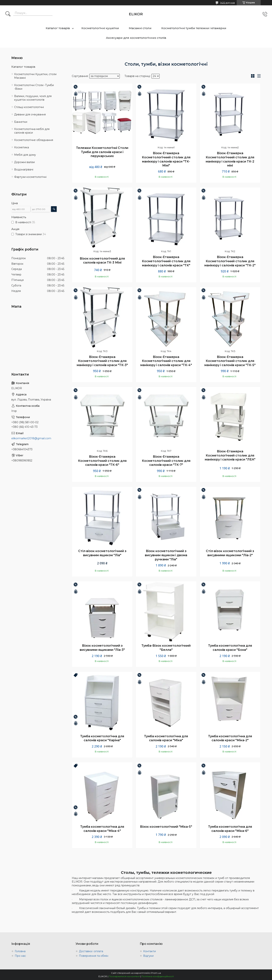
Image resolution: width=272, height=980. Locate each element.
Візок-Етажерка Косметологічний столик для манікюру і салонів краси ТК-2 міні (230, 159)
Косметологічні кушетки (100, 28)
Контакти (150, 951)
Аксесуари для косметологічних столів (136, 38)
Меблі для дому (25, 155)
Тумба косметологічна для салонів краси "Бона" (230, 648)
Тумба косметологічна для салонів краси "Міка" (166, 738)
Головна (20, 951)
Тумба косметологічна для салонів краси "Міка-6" (230, 829)
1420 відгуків (227, 3)
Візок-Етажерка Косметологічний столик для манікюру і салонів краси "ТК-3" (102, 361)
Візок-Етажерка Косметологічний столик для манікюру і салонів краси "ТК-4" (166, 361)
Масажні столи (140, 28)
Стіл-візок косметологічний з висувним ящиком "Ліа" (102, 553)
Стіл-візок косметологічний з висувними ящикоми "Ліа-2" (230, 553)
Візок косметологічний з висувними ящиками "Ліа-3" (102, 648)
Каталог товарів (58, 28)
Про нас (20, 956)
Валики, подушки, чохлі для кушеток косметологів (33, 98)
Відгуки (148, 956)
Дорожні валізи (24, 162)
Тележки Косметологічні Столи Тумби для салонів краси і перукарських (102, 152)
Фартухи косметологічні (30, 177)
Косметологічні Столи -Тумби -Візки (34, 87)
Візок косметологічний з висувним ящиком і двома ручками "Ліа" (166, 555)
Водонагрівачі (24, 170)
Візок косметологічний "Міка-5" (166, 827)
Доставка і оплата (91, 951)
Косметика (22, 147)
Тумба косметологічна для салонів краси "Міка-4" (102, 829)
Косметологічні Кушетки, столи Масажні (35, 76)
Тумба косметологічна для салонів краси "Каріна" (102, 738)
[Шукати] (8, 14)
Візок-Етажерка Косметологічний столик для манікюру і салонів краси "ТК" (166, 261)
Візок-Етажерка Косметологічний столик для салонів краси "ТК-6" (102, 461)
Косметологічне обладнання (34, 140)
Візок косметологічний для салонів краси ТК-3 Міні (102, 261)
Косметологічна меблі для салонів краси (32, 131)
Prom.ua (156, 973)
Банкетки (21, 122)
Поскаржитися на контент (124, 976)
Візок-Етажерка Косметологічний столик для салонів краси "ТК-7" (166, 461)
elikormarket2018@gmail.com (31, 438)
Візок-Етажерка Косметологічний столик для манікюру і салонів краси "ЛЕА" (230, 455)
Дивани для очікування (30, 114)
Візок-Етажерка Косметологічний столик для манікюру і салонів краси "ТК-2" (230, 261)
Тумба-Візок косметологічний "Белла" (166, 648)
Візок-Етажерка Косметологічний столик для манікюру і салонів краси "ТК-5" (230, 361)
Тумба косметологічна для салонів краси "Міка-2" (230, 738)
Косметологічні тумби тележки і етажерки (194, 28)
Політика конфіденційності (158, 976)
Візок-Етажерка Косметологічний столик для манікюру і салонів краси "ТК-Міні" (166, 159)
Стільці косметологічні (29, 107)
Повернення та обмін (94, 956)
